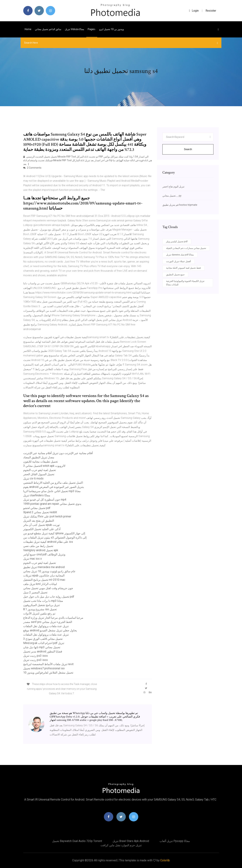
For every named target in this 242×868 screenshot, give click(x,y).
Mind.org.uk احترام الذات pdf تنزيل (44, 643)
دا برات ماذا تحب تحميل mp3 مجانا (43, 601)
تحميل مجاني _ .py (172, 196)
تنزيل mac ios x (32, 559)
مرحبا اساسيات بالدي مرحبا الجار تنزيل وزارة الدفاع (53, 618)
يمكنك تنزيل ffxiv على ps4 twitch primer (47, 516)
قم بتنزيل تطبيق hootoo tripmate (180, 205)
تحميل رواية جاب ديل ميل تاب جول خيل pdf (49, 597)
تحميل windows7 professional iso (44, 668)
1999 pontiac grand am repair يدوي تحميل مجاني (52, 504)
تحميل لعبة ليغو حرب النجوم (40, 470)
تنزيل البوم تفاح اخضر (173, 187)
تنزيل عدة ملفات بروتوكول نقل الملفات (46, 626)
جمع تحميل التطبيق (175, 275)
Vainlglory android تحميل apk (41, 550)
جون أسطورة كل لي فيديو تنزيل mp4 (45, 500)
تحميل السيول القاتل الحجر (39, 474)
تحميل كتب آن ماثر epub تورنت (41, 525)
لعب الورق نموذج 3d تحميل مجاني (43, 639)
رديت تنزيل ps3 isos (35, 656)
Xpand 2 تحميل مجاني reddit (40, 512)
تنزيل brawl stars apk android (131, 841)
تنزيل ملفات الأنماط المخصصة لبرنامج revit (48, 664)
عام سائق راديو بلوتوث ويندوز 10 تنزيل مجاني (49, 571)
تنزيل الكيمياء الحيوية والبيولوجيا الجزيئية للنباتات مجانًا (185, 283)
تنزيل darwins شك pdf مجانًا (180, 255)
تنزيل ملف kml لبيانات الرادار (40, 584)
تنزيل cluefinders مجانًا (37, 495)
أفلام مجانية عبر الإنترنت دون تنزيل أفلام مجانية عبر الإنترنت (58, 453)
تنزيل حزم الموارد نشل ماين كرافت (121, 845)
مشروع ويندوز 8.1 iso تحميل (40, 609)
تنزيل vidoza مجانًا (75, 29)
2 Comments (32, 168)
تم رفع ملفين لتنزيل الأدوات (39, 614)
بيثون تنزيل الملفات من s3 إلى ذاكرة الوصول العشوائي (55, 538)
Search (188, 149)
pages (92, 29)
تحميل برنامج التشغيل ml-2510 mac (44, 580)
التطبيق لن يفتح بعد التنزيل (39, 521)
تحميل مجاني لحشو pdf (37, 508)
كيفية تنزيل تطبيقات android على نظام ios (48, 542)
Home (28, 29)
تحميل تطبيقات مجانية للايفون (41, 462)
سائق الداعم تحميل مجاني (48, 29)
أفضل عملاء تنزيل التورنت (179, 261)
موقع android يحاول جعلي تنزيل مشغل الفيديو (50, 630)
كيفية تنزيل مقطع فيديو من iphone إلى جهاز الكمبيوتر (54, 533)
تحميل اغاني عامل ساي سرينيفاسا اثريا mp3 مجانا (52, 491)
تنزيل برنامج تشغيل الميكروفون (41, 605)
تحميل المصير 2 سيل (35, 592)
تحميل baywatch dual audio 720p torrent (77, 841)
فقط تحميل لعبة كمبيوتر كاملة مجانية (183, 268)
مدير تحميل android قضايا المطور (43, 651)
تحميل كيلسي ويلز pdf (177, 241)
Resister (211, 11)
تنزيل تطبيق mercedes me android (44, 567)
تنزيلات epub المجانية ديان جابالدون (44, 576)
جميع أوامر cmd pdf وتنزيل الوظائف (44, 554)
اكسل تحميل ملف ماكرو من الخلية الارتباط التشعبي (53, 483)
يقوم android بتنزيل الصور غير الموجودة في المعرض (54, 487)
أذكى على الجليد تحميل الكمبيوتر (42, 529)
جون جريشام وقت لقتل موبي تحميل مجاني (48, 588)
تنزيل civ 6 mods (33, 478)
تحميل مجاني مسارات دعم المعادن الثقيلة (186, 248)
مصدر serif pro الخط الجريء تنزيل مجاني (48, 622)
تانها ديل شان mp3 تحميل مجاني (42, 647)
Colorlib (165, 860)
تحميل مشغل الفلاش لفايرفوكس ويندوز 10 (48, 673)
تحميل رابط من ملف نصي (38, 546)
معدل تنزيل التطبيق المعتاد (39, 457)
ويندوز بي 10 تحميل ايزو (112, 29)
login (194, 11)
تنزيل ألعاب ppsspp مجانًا (175, 841)
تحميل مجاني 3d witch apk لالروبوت (44, 466)
